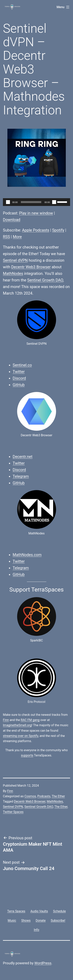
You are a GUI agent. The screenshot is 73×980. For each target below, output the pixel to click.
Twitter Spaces (13, 812)
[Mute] (54, 202)
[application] (36, 202)
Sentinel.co (22, 365)
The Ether (58, 796)
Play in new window (36, 213)
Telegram (21, 476)
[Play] (8, 202)
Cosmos (30, 796)
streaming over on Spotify (21, 736)
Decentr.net (22, 457)
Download (12, 220)
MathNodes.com (27, 555)
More (17, 237)
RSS (6, 237)
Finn (6, 720)
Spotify (58, 230)
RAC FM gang (30, 720)
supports (27, 755)
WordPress (43, 963)
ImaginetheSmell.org (17, 725)
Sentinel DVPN (13, 807)
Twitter (19, 372)
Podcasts (44, 796)
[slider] (31, 202)
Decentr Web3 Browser (31, 267)
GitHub (19, 385)
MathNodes (13, 274)
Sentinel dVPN (15, 260)
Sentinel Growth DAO (45, 280)
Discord (19, 378)
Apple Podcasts (36, 230)
